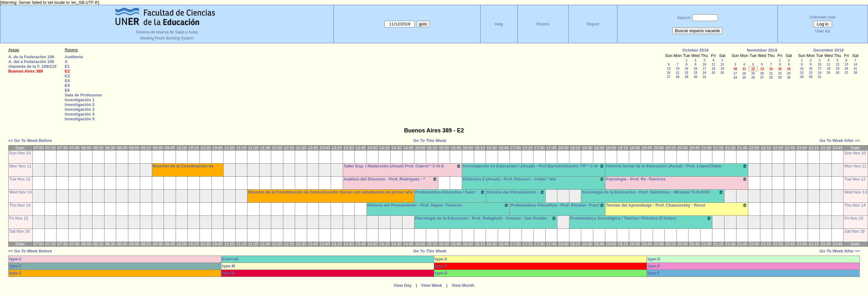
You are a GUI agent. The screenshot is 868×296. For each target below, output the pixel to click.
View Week (432, 285)
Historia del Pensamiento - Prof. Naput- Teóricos (438, 205)
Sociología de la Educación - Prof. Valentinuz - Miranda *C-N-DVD (653, 192)
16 (695, 69)
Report (593, 24)
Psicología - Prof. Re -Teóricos (677, 179)
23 (695, 73)
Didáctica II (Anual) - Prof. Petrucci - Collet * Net (534, 179)
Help (499, 24)
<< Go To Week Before (30, 141)
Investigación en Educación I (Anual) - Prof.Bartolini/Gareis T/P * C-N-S (534, 168)
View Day (403, 285)
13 (669, 69)
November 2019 (762, 50)
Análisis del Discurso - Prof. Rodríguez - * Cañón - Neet (390, 181)
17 (704, 69)
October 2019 (696, 50)
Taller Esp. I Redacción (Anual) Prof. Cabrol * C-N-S (402, 166)
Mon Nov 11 (20, 166)
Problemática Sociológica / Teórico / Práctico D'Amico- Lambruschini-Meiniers (641, 221)
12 (722, 64)
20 (669, 73)
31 (704, 77)
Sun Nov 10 (20, 153)
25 (713, 73)
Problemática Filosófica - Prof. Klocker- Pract (557, 205)
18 (713, 69)
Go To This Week (430, 141)
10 (704, 64)
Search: (684, 18)
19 (722, 69)
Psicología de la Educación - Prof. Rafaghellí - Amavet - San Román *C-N (486, 221)
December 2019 (828, 50)
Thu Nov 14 (20, 205)
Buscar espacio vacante (697, 31)
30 (695, 77)
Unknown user (823, 17)
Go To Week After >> (840, 141)
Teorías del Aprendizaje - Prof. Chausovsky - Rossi (677, 205)
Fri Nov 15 (19, 218)
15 (686, 69)
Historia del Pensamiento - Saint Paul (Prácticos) (516, 194)
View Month (463, 285)
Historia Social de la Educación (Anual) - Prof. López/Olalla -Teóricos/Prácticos (677, 168)
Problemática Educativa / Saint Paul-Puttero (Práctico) (450, 194)
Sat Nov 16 (19, 231)
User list (823, 31)
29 (686, 77)
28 (678, 77)
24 (704, 73)
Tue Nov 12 (20, 179)
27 (669, 77)
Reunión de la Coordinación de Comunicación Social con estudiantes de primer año (330, 192)
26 (722, 73)
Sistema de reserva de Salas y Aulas (167, 32)
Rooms (543, 24)
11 (713, 64)
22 (686, 73)
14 (678, 69)
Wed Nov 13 (20, 192)
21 (678, 73)
